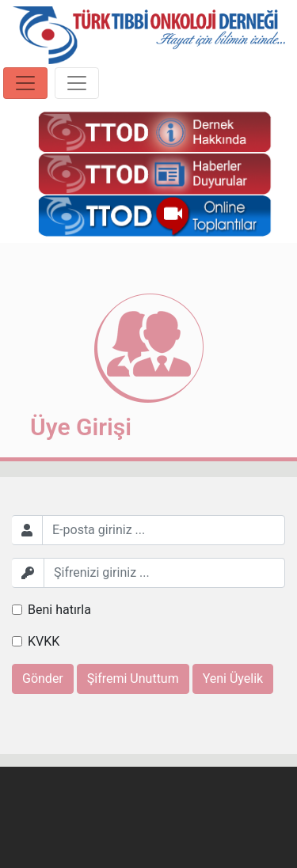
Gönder (43, 678)
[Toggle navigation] (25, 83)
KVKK (44, 641)
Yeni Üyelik (233, 678)
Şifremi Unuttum (133, 678)
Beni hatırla (59, 610)
